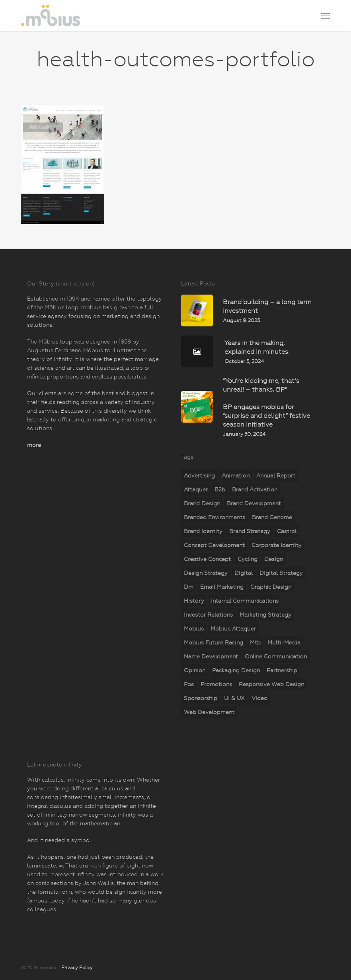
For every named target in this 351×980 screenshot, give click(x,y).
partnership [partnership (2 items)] (282, 670)
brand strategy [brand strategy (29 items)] (250, 531)
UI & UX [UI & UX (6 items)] (234, 698)
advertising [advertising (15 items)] (199, 475)
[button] (326, 16)
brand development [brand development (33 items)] (254, 503)
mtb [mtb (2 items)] (255, 642)
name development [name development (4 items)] (211, 656)
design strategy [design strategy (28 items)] (206, 573)
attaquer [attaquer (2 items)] (196, 489)
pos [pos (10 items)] (189, 684)
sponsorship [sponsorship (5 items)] (201, 698)
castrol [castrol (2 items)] (287, 531)
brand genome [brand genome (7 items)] (272, 517)
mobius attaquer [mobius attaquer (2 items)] (233, 629)
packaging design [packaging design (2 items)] (236, 670)
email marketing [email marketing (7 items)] (222, 587)
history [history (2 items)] (194, 601)
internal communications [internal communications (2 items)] (245, 601)
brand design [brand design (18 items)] (202, 503)
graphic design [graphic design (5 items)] (271, 587)
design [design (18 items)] (274, 559)
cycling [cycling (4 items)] (248, 559)
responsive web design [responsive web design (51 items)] (271, 684)
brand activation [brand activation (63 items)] (255, 489)
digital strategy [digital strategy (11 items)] (281, 573)
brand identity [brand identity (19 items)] (203, 531)
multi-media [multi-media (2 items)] (284, 642)
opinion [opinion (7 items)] (195, 670)
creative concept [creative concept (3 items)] (207, 559)
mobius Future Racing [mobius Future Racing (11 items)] (214, 642)
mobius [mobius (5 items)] (194, 629)
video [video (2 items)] (259, 698)
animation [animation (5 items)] (236, 475)
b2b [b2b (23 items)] (220, 489)
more (34, 445)
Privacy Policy (77, 968)
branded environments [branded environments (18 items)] (214, 517)
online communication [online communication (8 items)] (276, 656)
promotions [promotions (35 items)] (216, 684)
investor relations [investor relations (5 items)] (208, 615)
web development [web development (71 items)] (209, 712)
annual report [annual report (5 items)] (276, 475)
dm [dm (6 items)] (189, 587)
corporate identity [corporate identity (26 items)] (277, 545)
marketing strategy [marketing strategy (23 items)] (265, 615)
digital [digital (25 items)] (244, 573)
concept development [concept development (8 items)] (214, 545)
